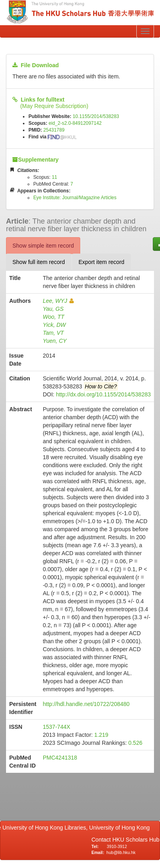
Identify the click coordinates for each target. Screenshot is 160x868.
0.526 (135, 743)
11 (54, 177)
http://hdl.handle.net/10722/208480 (86, 704)
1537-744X (57, 727)
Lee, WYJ (59, 301)
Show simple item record (43, 246)
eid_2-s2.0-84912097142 (75, 123)
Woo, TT (54, 317)
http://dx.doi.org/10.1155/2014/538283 (103, 394)
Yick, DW (54, 325)
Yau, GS (53, 309)
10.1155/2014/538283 (96, 116)
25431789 (54, 130)
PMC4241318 (60, 758)
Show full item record (39, 262)
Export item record (101, 262)
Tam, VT (53, 333)
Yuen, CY (55, 341)
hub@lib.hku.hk (121, 852)
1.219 (101, 735)
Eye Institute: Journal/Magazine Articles (75, 198)
